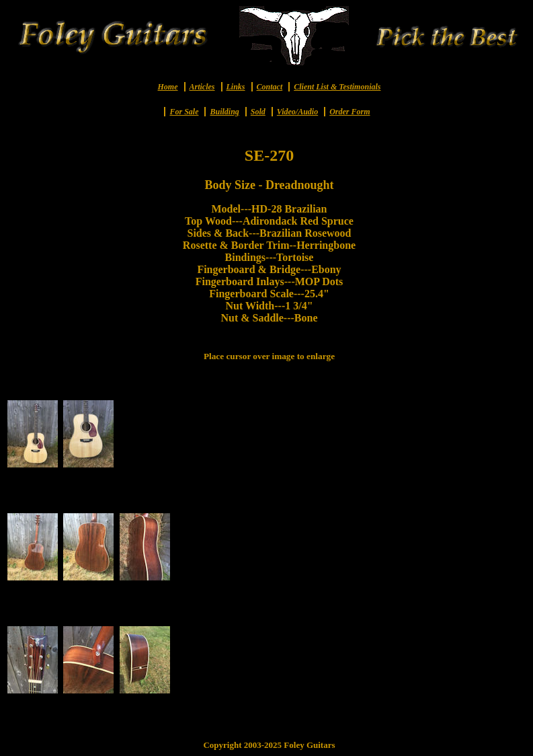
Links (236, 87)
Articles (202, 87)
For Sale (184, 112)
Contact (270, 87)
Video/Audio (297, 112)
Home (168, 87)
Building (224, 112)
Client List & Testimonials (337, 87)
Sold (258, 112)
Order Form (350, 112)
